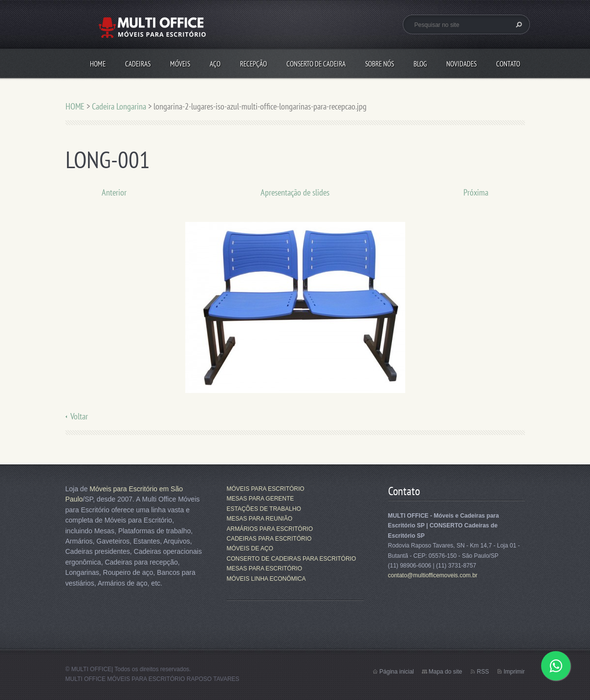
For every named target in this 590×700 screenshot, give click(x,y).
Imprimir (514, 672)
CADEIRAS (138, 64)
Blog (420, 64)
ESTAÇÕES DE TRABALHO (264, 509)
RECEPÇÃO (253, 64)
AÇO (215, 64)
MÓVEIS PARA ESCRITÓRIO (266, 489)
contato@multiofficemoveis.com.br (433, 575)
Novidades (461, 64)
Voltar (79, 416)
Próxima (476, 192)
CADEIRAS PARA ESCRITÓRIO (269, 539)
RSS (483, 672)
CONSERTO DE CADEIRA (316, 64)
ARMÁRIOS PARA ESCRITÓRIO (270, 529)
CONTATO (508, 64)
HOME (98, 64)
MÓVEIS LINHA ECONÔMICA (266, 579)
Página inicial (397, 672)
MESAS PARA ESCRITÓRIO (264, 569)
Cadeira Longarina (119, 106)
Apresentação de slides (295, 192)
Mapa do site (446, 672)
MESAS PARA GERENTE (261, 499)
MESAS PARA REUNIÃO (260, 519)
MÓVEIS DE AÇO (250, 548)
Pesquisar (518, 24)
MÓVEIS (180, 64)
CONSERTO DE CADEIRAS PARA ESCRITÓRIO (292, 559)
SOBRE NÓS (380, 64)
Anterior (114, 192)
